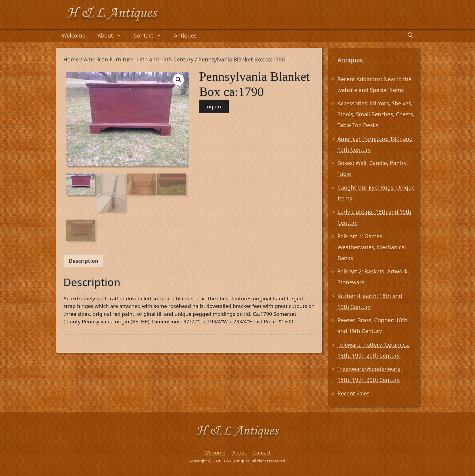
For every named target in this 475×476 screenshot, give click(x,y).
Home (71, 59)
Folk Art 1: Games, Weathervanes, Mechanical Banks (372, 247)
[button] (178, 80)
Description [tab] (83, 261)
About (113, 35)
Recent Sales (354, 393)
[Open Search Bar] (410, 35)
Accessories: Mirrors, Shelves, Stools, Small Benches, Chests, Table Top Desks (376, 114)
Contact (151, 35)
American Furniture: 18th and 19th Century (139, 59)
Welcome (74, 35)
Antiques (185, 35)
